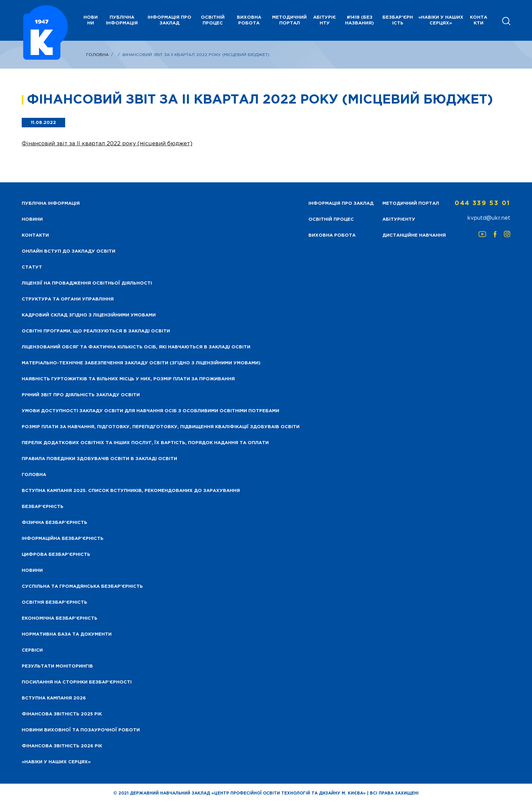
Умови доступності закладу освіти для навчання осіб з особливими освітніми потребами (150, 411)
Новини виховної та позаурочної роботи (81, 730)
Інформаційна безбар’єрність (63, 539)
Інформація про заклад (169, 20)
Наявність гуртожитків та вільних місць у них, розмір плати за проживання (128, 379)
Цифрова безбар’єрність (56, 555)
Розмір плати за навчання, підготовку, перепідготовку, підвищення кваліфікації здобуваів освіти (161, 427)
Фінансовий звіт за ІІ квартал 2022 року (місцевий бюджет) (107, 144)
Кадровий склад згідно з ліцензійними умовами (89, 315)
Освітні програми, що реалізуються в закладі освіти (96, 331)
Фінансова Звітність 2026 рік (62, 746)
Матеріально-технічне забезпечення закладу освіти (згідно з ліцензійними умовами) (141, 363)
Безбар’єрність (398, 20)
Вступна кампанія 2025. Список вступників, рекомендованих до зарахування (131, 491)
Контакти (479, 20)
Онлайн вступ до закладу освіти (69, 251)
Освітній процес (213, 20)
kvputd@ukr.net (489, 218)
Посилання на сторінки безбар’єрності (77, 682)
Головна (97, 55)
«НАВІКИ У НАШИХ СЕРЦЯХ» (441, 20)
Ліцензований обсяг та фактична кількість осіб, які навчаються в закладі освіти (136, 347)
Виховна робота (249, 20)
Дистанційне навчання (414, 235)
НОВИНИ (91, 20)
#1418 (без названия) (359, 20)
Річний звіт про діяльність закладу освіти (81, 395)
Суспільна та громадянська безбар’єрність (82, 587)
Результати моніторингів (57, 666)
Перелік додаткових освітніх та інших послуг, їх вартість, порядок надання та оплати (145, 443)
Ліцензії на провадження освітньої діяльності (87, 283)
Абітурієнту (325, 20)
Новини (32, 571)
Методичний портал (289, 20)
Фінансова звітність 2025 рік (62, 714)
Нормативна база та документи (67, 634)
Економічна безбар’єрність (60, 618)
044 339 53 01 (482, 203)
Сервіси (32, 650)
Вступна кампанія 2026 (54, 698)
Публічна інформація (122, 20)
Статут (32, 267)
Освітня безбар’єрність (54, 603)
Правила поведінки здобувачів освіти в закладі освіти (99, 459)
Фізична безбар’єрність (54, 523)
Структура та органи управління (68, 299)
